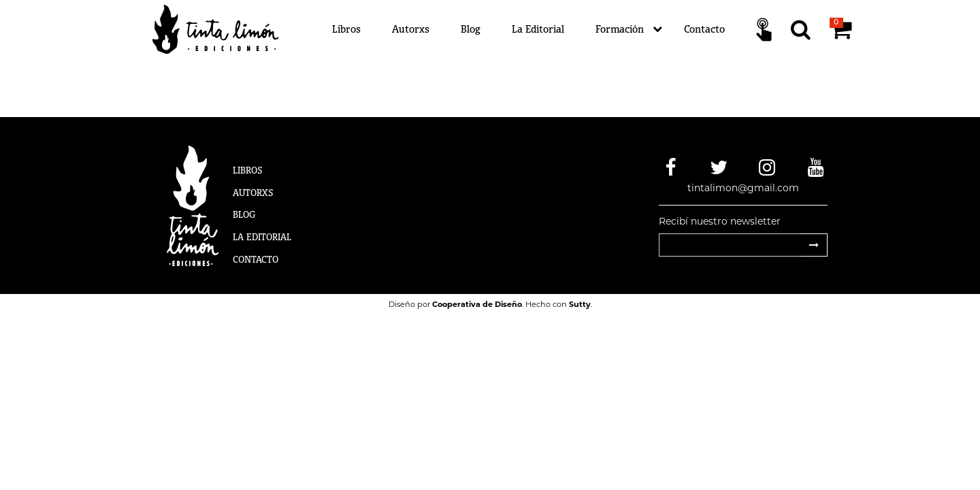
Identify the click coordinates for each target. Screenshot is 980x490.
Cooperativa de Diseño (477, 304)
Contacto (704, 29)
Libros (346, 29)
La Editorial (538, 29)
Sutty (580, 304)
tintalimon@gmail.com (743, 188)
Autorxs (411, 29)
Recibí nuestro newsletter (720, 221)
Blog (471, 29)
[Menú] (572, 30)
